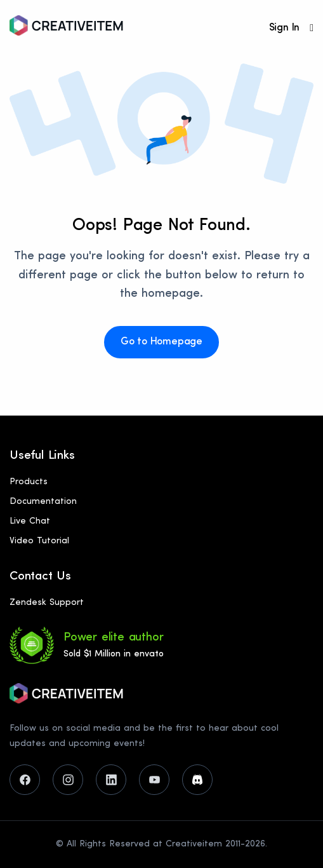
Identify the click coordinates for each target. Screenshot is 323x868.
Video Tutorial (39, 541)
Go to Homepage (161, 342)
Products (29, 482)
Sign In (285, 28)
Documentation (43, 502)
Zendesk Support (47, 603)
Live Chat (30, 521)
